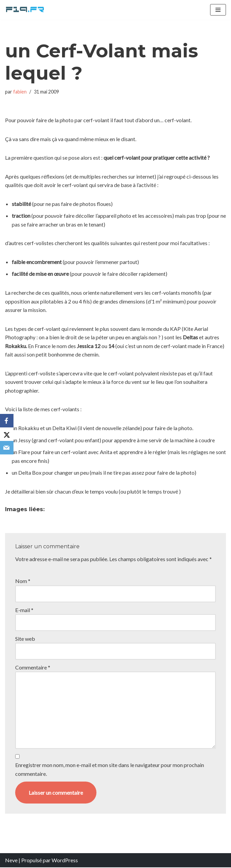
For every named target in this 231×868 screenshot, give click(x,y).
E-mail (24, 610)
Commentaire (33, 668)
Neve (11, 861)
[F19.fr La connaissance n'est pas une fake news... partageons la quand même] (25, 10)
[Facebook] (7, 421)
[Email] (7, 448)
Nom (23, 582)
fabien (20, 92)
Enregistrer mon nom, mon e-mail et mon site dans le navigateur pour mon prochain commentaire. (110, 770)
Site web (25, 639)
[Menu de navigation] (218, 10)
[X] (7, 434)
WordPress (65, 861)
